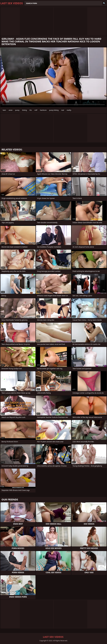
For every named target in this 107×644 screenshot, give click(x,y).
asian (11, 110)
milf (36, 110)
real (63, 110)
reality (69, 110)
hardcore (43, 110)
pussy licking (54, 110)
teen (4, 110)
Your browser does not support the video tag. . (53, 77)
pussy (17, 110)
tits (31, 110)
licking (24, 110)
